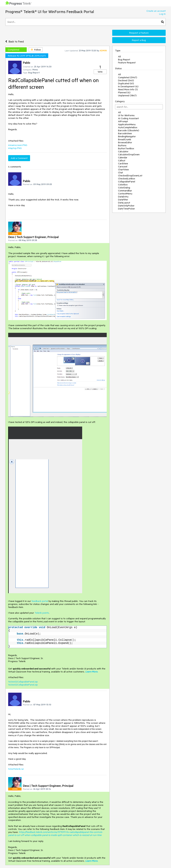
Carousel (123, 166)
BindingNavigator (127, 136)
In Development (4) (128, 86)
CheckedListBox (127, 179)
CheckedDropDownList (130, 176)
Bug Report (124, 60)
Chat (120, 172)
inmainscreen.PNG (18, 145)
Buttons (122, 145)
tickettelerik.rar (16, 769)
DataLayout (124, 203)
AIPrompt (123, 121)
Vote (100, 72)
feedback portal (40, 601)
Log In (162, 14)
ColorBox (123, 185)
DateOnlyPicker (126, 206)
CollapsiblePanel (127, 182)
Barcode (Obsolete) (129, 130)
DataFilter (123, 200)
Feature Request (127, 63)
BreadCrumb (125, 139)
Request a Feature (139, 33)
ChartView (123, 169)
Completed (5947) (128, 77)
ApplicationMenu (127, 124)
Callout (122, 160)
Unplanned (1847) (127, 95)
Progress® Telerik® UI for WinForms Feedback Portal (50, 12)
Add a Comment (19, 158)
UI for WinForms (126, 115)
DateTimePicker (126, 209)
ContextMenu (125, 194)
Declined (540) (126, 80)
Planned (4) (124, 92)
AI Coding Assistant (128, 118)
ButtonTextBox (126, 148)
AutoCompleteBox (128, 127)
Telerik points (42, 613)
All (119, 56)
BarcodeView (125, 133)
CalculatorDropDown (129, 154)
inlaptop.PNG (15, 148)
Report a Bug (139, 40)
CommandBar (125, 191)
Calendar (123, 157)
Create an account (156, 11)
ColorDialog (124, 188)
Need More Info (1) (128, 89)
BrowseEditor (125, 142)
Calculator (123, 151)
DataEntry (123, 197)
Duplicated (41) (126, 83)
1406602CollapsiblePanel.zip (23, 682)
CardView (123, 163)
